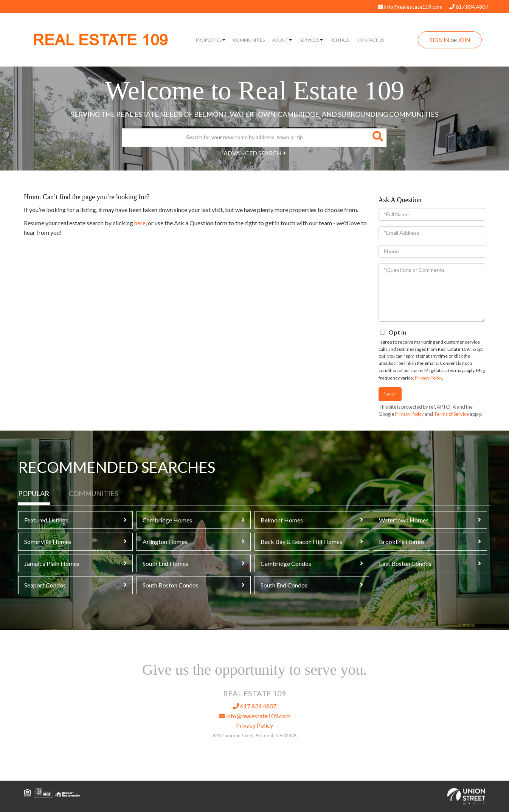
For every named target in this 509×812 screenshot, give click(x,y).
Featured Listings (46, 520)
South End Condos (284, 585)
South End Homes (165, 563)
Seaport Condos (45, 585)
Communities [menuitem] (249, 40)
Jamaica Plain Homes (52, 563)
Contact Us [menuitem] (370, 40)
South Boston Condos (171, 585)
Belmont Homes (282, 520)
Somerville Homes (48, 542)
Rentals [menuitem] (340, 40)
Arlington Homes (165, 542)
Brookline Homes (402, 542)
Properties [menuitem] (211, 40)
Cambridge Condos (286, 563)
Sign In (439, 40)
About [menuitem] (282, 40)
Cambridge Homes (167, 520)
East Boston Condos (405, 563)
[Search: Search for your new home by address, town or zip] (245, 137)
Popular (34, 493)
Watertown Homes (404, 520)
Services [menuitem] (311, 40)
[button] (377, 137)
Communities (93, 493)
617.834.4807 (469, 7)
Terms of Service (451, 414)
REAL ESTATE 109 (100, 40)
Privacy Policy (428, 378)
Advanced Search (253, 153)
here (140, 223)
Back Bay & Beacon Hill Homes (301, 542)
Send (390, 394)
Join (464, 40)
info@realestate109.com (410, 7)
